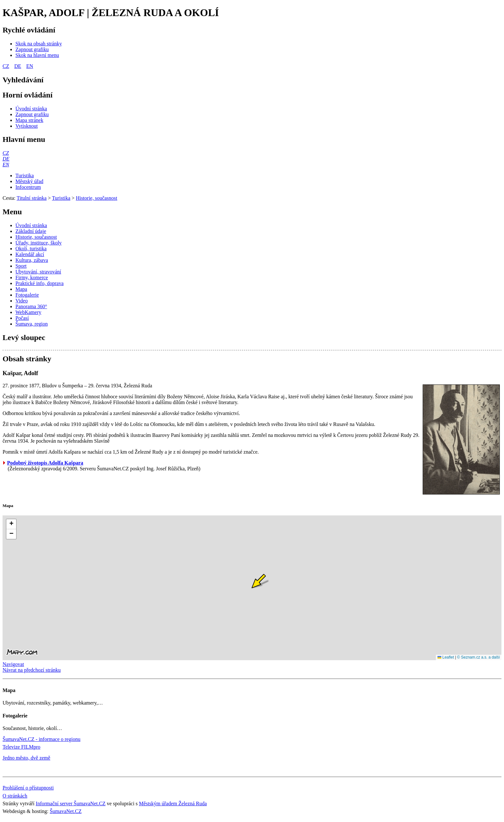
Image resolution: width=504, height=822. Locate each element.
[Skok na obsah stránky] (39, 44)
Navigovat (13, 664)
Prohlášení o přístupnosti (28, 788)
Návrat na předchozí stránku (32, 670)
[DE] (6, 159)
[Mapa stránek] (29, 120)
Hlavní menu (24, 139)
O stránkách (15, 796)
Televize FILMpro (22, 747)
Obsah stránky (27, 359)
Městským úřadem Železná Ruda (173, 804)
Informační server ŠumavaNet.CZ (71, 804)
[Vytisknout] (27, 126)
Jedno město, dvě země (26, 758)
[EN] (6, 165)
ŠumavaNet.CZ (66, 811)
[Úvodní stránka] (31, 109)
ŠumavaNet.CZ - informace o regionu (41, 739)
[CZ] (6, 153)
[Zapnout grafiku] (32, 49)
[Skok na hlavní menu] (37, 55)
